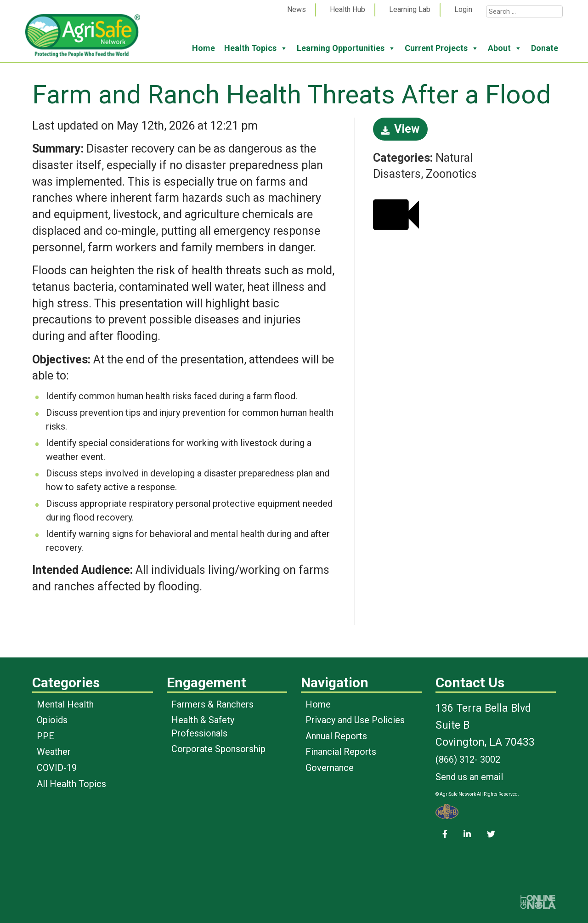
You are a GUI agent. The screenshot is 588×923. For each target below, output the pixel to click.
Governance (330, 768)
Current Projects (442, 48)
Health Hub (348, 9)
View (400, 129)
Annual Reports (336, 736)
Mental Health (65, 704)
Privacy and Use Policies (355, 720)
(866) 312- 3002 (468, 759)
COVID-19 (57, 768)
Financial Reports (341, 752)
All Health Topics (71, 784)
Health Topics (256, 48)
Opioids (52, 720)
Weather (54, 752)
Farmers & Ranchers (212, 704)
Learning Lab (410, 9)
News (297, 9)
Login (463, 9)
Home (204, 48)
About (505, 48)
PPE (45, 736)
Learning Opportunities (346, 48)
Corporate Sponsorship (218, 749)
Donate (545, 48)
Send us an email (469, 777)
